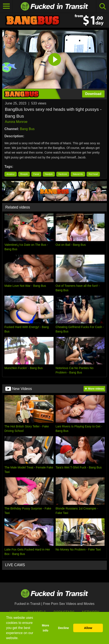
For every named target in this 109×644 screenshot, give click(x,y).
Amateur (11, 174)
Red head (93, 174)
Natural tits (78, 174)
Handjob (49, 174)
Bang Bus (27, 129)
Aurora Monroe (16, 122)
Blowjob (24, 174)
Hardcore (63, 174)
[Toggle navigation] (6, 6)
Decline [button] (63, 628)
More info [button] (46, 628)
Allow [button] (88, 628)
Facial (36, 174)
